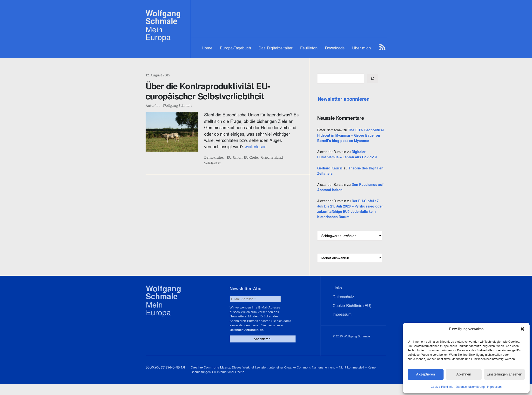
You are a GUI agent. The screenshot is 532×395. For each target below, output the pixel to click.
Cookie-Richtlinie (442, 386)
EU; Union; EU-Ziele (246, 158)
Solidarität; (299, 158)
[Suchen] (383, 79)
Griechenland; (276, 158)
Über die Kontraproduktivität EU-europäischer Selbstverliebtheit (208, 91)
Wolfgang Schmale (163, 17)
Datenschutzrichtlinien (267, 341)
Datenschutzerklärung (470, 386)
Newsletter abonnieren (354, 99)
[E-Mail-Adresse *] (254, 315)
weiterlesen (230, 147)
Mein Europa (158, 33)
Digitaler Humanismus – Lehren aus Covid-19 (356, 162)
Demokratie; (218, 158)
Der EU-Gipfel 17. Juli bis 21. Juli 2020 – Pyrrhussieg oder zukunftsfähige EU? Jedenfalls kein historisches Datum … (356, 222)
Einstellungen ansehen (504, 374)
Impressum (494, 386)
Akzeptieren (425, 374)
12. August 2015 (158, 75)
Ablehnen (464, 374)
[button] (522, 329)
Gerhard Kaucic (341, 179)
